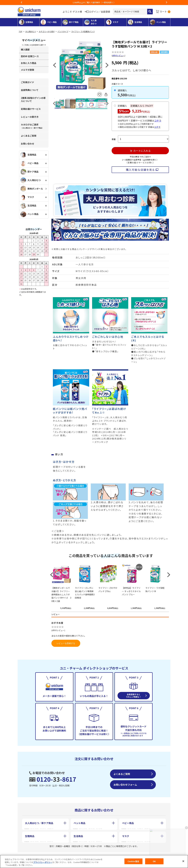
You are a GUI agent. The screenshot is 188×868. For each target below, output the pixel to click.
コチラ (158, 121)
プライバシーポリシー (43, 862)
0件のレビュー (118, 55)
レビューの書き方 (30, 117)
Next (166, 2)
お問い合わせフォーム (125, 785)
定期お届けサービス (31, 109)
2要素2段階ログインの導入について (33, 99)
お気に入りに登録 (100, 94)
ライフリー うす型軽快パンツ (83, 32)
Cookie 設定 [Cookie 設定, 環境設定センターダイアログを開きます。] (133, 861)
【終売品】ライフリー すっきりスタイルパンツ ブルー (131, 591)
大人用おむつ (31, 32)
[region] (94, 861)
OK (154, 861)
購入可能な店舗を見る (140, 170)
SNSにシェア (106, 94)
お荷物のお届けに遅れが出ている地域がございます (94, 2)
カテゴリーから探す (47, 32)
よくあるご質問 (29, 136)
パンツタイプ (63, 32)
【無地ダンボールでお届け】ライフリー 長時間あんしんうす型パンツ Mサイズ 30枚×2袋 (61, 594)
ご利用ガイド (27, 82)
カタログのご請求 (32, 126)
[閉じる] (183, 861)
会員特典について (30, 90)
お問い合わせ (27, 144)
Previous (22, 2)
